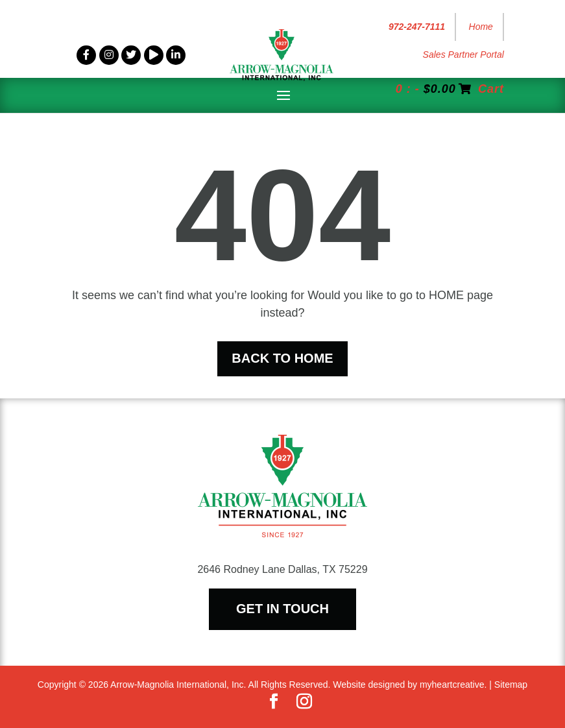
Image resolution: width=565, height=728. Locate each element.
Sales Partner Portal (463, 55)
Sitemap (511, 685)
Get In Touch (282, 609)
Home (481, 27)
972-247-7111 (417, 27)
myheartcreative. (453, 685)
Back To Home (282, 358)
